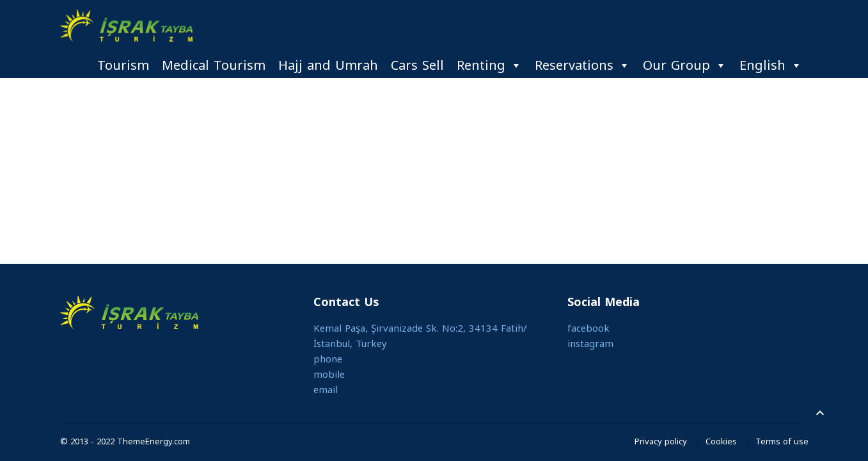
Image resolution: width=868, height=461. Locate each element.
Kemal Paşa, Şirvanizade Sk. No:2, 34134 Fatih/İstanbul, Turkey (420, 336)
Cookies (721, 441)
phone (328, 359)
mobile (329, 375)
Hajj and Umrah (328, 65)
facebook (588, 328)
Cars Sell (417, 65)
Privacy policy (661, 441)
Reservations (582, 65)
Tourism (123, 65)
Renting (489, 65)
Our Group (685, 65)
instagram (590, 344)
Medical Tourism (214, 65)
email (326, 390)
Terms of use (782, 441)
